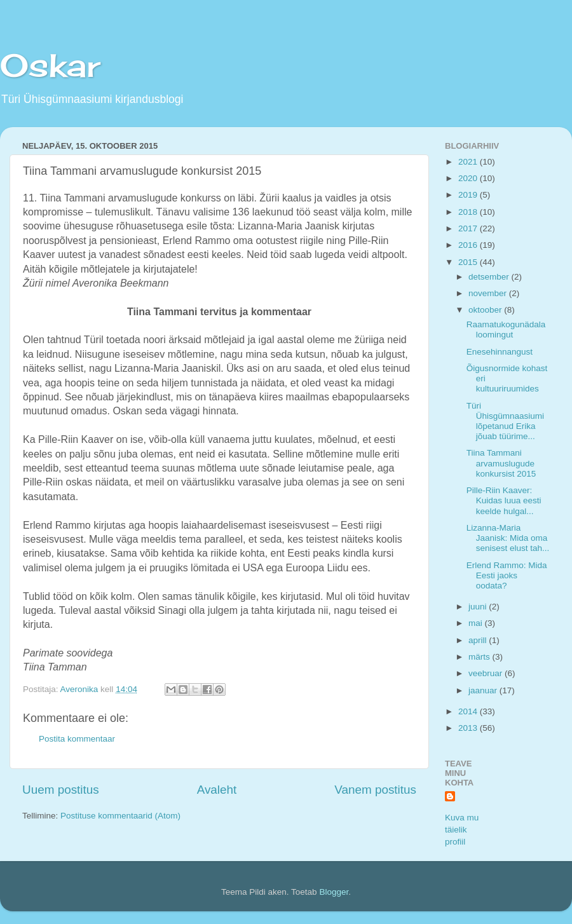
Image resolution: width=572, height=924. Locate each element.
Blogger (334, 892)
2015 (469, 262)
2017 (469, 228)
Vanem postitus (375, 790)
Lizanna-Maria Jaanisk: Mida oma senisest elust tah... (508, 538)
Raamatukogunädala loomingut (506, 330)
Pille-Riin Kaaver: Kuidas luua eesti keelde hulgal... (504, 500)
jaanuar (484, 690)
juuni (479, 607)
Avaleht (217, 790)
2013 (469, 728)
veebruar (487, 673)
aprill (479, 640)
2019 (469, 195)
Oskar (50, 65)
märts (480, 657)
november (489, 293)
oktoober (486, 310)
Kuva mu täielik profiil (462, 830)
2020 (469, 178)
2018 (469, 212)
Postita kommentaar (77, 739)
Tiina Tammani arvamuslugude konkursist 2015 (501, 463)
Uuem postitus (61, 790)
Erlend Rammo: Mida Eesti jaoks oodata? (507, 575)
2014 (469, 711)
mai (477, 623)
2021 (469, 162)
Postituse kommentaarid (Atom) (120, 816)
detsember (490, 277)
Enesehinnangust (500, 352)
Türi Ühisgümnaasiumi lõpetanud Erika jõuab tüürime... (505, 421)
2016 (469, 245)
